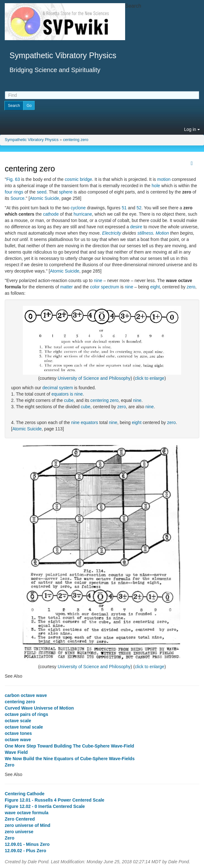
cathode (51, 214)
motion (164, 179)
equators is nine (67, 394)
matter (67, 287)
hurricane (83, 214)
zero (191, 287)
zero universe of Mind (28, 825)
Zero (10, 765)
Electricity (112, 233)
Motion (162, 233)
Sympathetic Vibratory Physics (32, 140)
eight (155, 287)
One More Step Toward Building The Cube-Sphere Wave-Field (69, 746)
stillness (145, 233)
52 (139, 208)
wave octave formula (27, 813)
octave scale (18, 721)
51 (124, 208)
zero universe (19, 832)
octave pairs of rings (26, 714)
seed (41, 192)
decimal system (58, 388)
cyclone (78, 208)
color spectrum (105, 287)
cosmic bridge (78, 179)
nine (98, 280)
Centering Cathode (25, 794)
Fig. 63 (13, 179)
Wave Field (16, 752)
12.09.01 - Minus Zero (27, 844)
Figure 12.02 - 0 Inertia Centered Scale (45, 806)
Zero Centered (20, 819)
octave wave (18, 740)
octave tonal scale (24, 727)
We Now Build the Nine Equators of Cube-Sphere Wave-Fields (70, 759)
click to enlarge (149, 378)
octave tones (18, 733)
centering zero (76, 140)
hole (156, 186)
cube (69, 400)
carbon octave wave (26, 695)
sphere (66, 192)
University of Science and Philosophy (94, 378)
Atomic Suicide (45, 198)
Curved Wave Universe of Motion (39, 708)
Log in (192, 129)
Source (17, 198)
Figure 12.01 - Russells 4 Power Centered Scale (54, 800)
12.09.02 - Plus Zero (25, 851)
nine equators (85, 422)
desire (136, 227)
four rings (14, 192)
